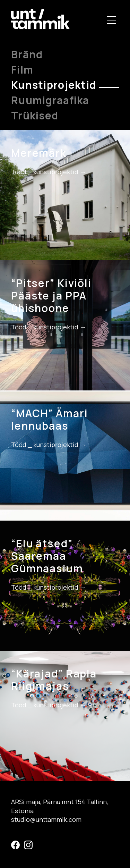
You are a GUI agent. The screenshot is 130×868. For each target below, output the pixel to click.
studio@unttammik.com (46, 819)
